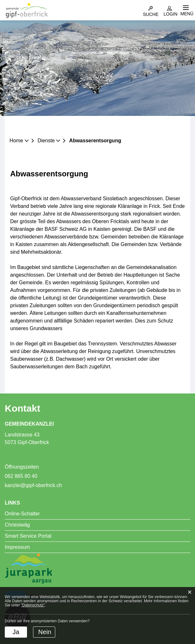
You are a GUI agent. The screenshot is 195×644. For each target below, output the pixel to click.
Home (16, 141)
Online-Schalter (22, 514)
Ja (16, 632)
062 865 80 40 (21, 476)
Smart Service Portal (28, 536)
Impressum (17, 547)
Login (169, 8)
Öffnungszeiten (22, 467)
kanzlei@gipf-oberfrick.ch (33, 485)
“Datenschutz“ (33, 605)
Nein (45, 632)
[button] (48, 141)
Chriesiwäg (17, 525)
